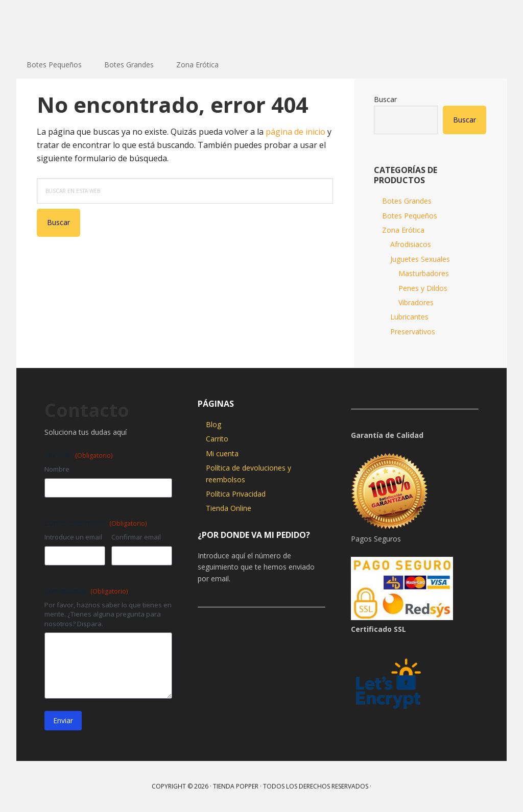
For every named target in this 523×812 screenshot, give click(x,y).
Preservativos (413, 331)
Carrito (217, 439)
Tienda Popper (83, 26)
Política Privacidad (236, 494)
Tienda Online (229, 508)
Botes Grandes (407, 201)
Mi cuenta (222, 453)
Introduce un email (73, 537)
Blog (213, 424)
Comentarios (86, 591)
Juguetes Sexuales (420, 259)
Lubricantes (409, 317)
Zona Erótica (403, 230)
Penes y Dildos (423, 288)
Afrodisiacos (411, 244)
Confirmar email (136, 537)
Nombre (57, 469)
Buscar (385, 99)
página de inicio (295, 132)
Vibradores (416, 302)
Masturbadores (424, 273)
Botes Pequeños (410, 216)
